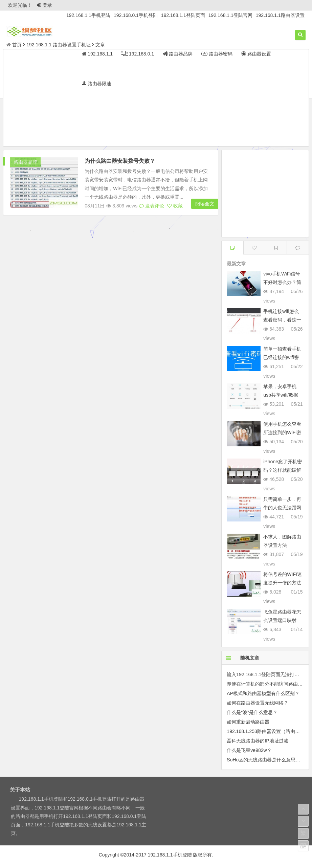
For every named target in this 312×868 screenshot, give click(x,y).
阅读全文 (205, 204)
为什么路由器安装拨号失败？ (120, 161)
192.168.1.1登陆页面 (183, 15)
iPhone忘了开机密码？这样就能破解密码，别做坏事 (283, 470)
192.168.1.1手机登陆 (88, 15)
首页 (14, 45)
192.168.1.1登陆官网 (230, 15)
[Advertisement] (156, 99)
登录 (44, 5)
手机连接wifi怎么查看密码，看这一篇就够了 (282, 320)
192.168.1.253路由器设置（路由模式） (268, 731)
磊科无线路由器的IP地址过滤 (257, 741)
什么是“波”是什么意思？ (252, 712)
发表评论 (152, 206)
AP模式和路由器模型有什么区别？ (263, 693)
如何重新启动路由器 (248, 722)
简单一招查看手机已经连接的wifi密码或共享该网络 (282, 357)
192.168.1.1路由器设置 (280, 15)
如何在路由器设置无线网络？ (258, 703)
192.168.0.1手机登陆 (136, 15)
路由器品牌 (25, 162)
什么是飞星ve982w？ (249, 750)
